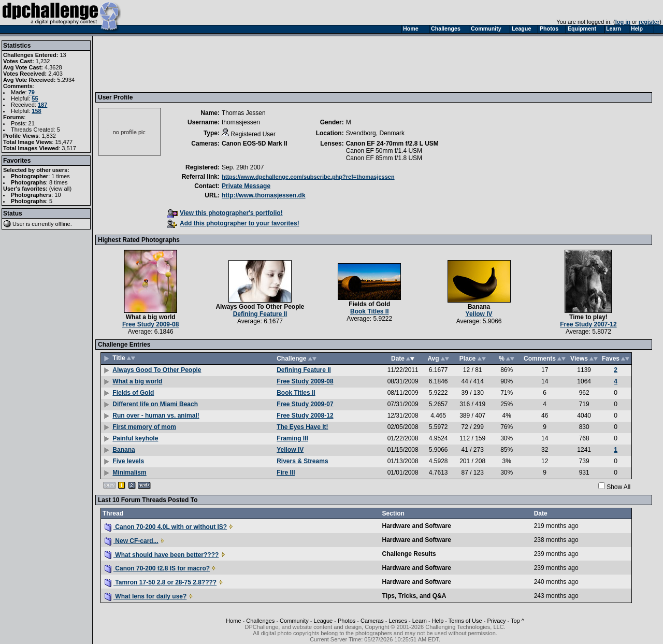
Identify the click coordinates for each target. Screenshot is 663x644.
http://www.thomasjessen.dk (264, 195)
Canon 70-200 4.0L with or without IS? (166, 527)
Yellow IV (479, 314)
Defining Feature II (260, 314)
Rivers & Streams (302, 461)
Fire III (286, 473)
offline (63, 224)
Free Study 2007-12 (588, 324)
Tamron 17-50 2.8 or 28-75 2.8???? (161, 582)
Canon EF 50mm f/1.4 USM (384, 151)
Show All (618, 487)
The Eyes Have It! (302, 427)
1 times (60, 176)
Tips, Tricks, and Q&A (414, 596)
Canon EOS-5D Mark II (255, 144)
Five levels (128, 461)
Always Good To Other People (260, 307)
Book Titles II (369, 311)
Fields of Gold (369, 304)
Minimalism (129, 473)
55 (35, 98)
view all (61, 189)
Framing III (292, 438)
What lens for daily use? (146, 596)
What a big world (151, 317)
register (649, 22)
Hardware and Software (417, 526)
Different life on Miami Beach (155, 404)
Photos (347, 621)
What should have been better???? (162, 555)
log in (623, 22)
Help (438, 621)
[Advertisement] (286, 64)
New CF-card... (132, 541)
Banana (479, 307)
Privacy (496, 621)
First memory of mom (144, 427)
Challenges (260, 621)
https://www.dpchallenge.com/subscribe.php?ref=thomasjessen (308, 177)
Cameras (372, 621)
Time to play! (588, 317)
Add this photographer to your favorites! (233, 223)
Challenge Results (409, 554)
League (323, 621)
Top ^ (517, 621)
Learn (420, 621)
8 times (58, 182)
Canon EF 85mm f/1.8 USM (384, 158)
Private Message (246, 186)
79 (32, 92)
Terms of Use (465, 621)
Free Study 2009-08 (150, 324)
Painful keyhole (135, 438)
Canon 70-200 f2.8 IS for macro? (157, 568)
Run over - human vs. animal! (156, 416)
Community (294, 621)
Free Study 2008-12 (305, 416)
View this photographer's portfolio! (225, 213)
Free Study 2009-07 (305, 404)
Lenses (398, 621)
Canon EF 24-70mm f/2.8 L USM (392, 144)
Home (233, 621)
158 (36, 111)
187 (42, 105)
